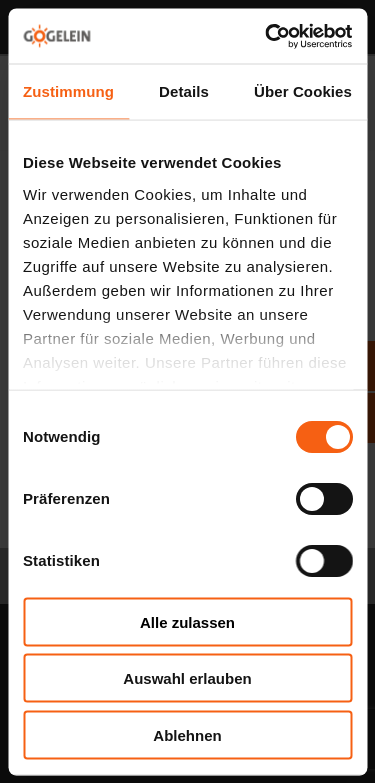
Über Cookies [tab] (303, 91)
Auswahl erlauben (187, 678)
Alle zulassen (187, 621)
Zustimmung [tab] (68, 91)
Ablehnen (187, 734)
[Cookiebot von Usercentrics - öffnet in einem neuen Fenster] (267, 36)
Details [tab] (184, 91)
